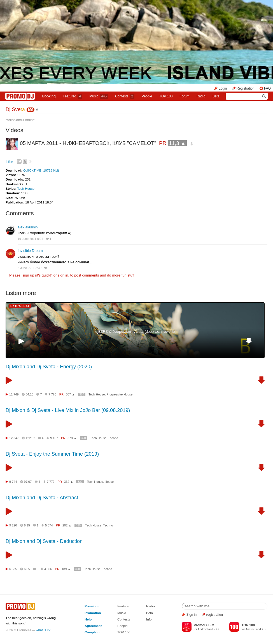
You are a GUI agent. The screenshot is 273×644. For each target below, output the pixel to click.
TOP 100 (166, 96)
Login (223, 88)
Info (149, 619)
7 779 (51, 482)
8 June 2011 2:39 (30, 268)
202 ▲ (67, 525)
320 (82, 394)
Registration (246, 88)
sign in (63, 275)
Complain (92, 632)
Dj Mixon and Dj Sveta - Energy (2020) (49, 367)
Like (9, 162)
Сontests (125, 96)
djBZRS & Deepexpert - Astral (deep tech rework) (135, 332)
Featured (73, 96)
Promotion (93, 613)
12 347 (14, 438)
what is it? (43, 630)
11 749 (14, 394)
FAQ (267, 88)
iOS (216, 629)
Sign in (192, 615)
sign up (28, 275)
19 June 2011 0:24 (30, 239)
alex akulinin (28, 227)
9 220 (13, 525)
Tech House (26, 188)
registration (215, 615)
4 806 (48, 569)
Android (203, 629)
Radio (201, 96)
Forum (185, 96)
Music (99, 96)
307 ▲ (70, 394)
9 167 (54, 438)
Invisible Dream (30, 251)
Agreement (93, 626)
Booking (49, 96)
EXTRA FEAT (20, 306)
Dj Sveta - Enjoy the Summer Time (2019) (52, 454)
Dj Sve (15, 109)
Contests (124, 619)
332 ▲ (69, 482)
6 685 (13, 569)
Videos (14, 130)
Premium (92, 606)
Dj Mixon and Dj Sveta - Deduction (44, 541)
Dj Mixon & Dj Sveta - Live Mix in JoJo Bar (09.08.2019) (68, 410)
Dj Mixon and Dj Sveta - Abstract (42, 498)
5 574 (49, 525)
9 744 (13, 482)
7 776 (52, 394)
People (147, 96)
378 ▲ (72, 438)
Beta (216, 96)
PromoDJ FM (204, 625)
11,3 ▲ (177, 143)
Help (88, 619)
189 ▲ (66, 569)
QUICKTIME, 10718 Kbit (41, 170)
